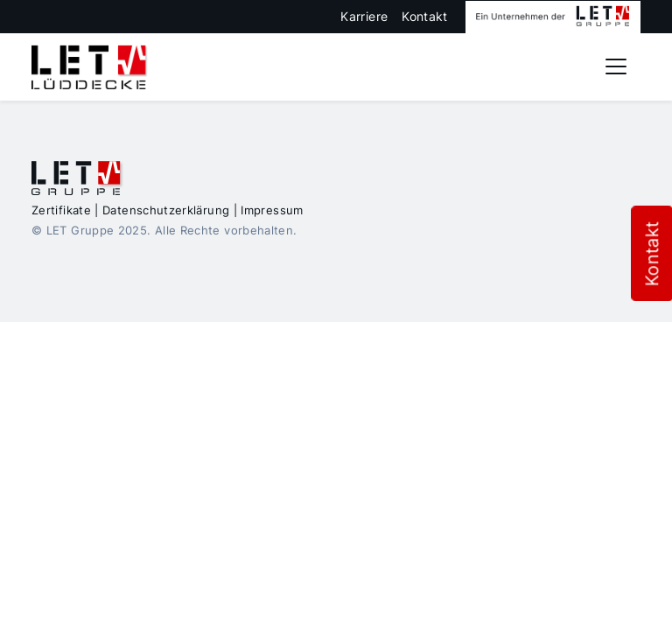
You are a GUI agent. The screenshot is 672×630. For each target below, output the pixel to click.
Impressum (272, 210)
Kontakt (425, 16)
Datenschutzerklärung (166, 210)
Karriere (364, 16)
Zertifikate (61, 210)
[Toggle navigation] (616, 66)
